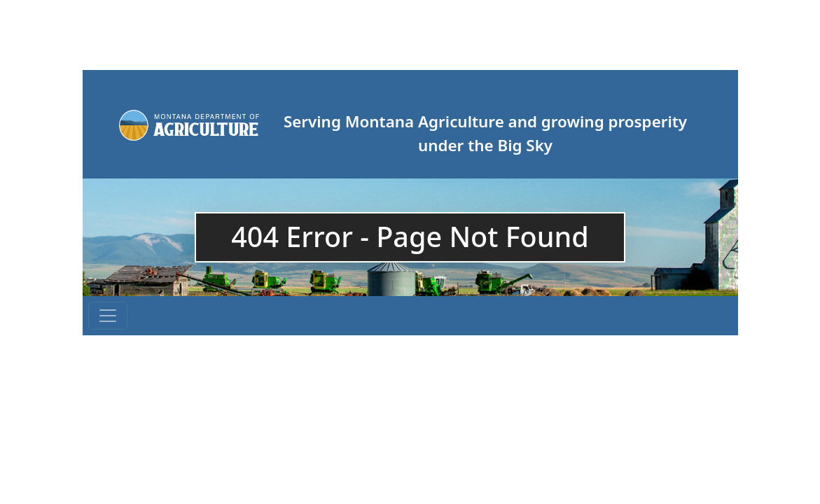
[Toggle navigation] (108, 316)
